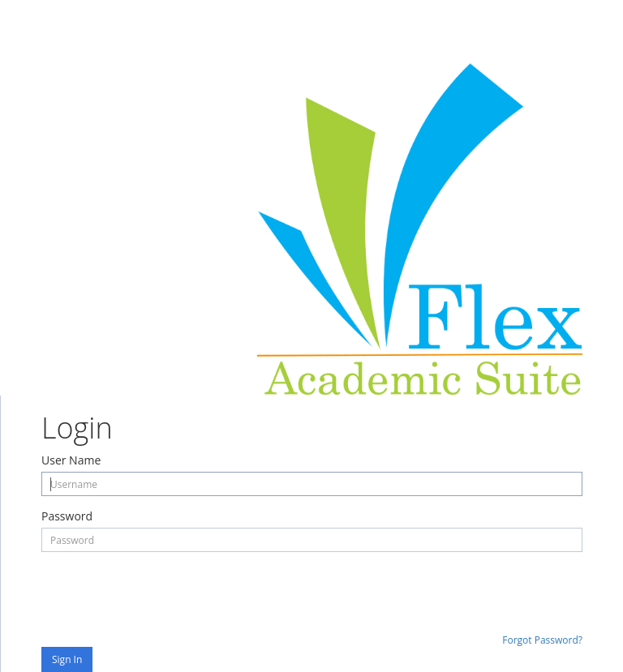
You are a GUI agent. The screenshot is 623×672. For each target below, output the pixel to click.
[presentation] (165, 592)
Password (67, 516)
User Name (71, 460)
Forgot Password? (542, 640)
